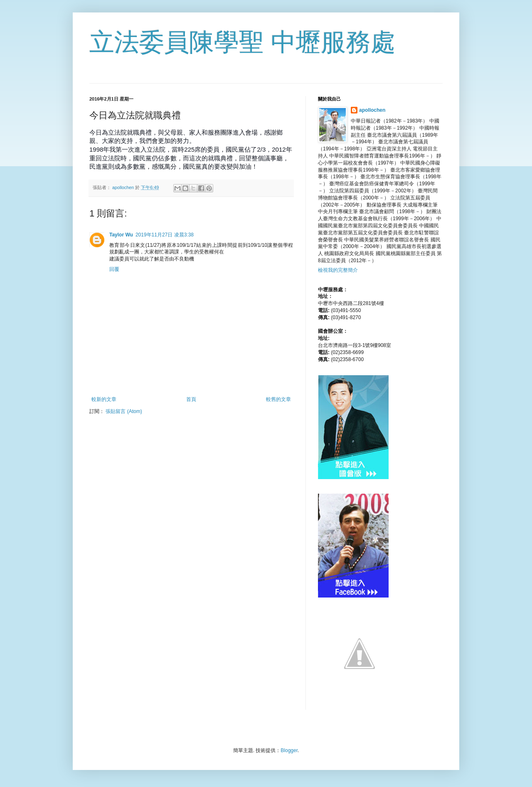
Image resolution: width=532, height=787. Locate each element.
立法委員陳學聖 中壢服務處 (243, 42)
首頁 (191, 399)
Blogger (289, 750)
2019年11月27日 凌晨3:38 (165, 235)
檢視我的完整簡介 (338, 270)
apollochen (372, 110)
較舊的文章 (278, 399)
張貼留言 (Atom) (124, 411)
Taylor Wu (121, 235)
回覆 (114, 269)
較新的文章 (104, 399)
